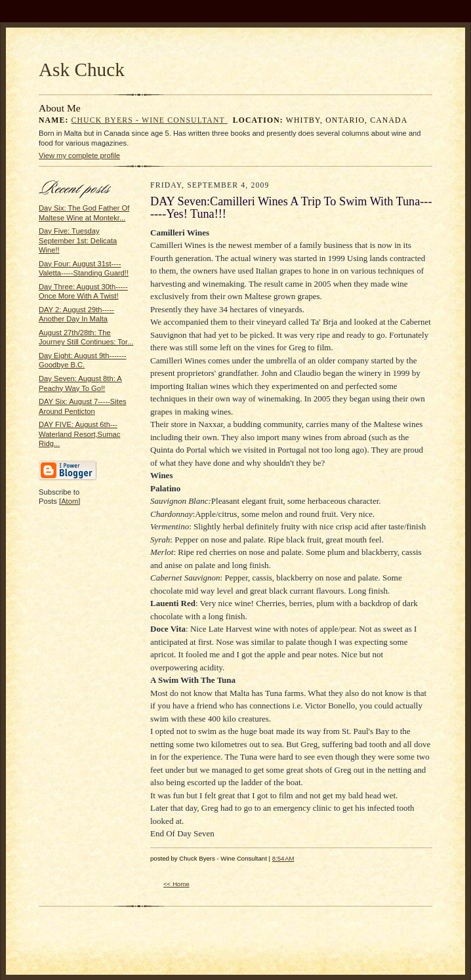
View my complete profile (79, 155)
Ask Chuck (82, 70)
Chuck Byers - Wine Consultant (150, 120)
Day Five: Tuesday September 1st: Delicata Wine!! (78, 240)
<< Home (176, 884)
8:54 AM (283, 858)
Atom (70, 501)
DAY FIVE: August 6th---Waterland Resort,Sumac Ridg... (79, 434)
